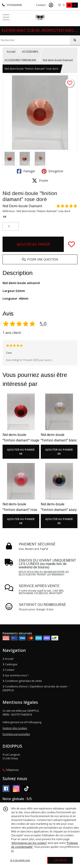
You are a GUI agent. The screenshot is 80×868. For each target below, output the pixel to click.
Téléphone (11, 770)
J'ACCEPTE (60, 860)
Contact (41, 5)
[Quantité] (11, 226)
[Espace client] (51, 5)
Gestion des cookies (15, 728)
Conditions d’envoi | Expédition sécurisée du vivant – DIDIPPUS (36, 688)
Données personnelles (16, 734)
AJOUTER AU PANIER (33, 244)
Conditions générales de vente (22, 681)
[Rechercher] (75, 40)
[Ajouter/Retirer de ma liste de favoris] (71, 244)
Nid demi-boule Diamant (58, 60)
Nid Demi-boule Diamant (22, 206)
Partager (26, 171)
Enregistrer (52, 171)
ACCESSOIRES (30, 52)
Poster (40, 181)
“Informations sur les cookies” (29, 843)
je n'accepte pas (20, 860)
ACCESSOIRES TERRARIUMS (20, 60)
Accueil (11, 52)
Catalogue (10, 664)
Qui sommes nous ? (16, 675)
